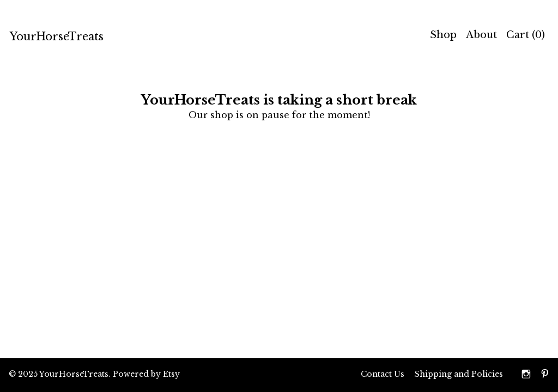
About (481, 35)
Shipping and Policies (459, 374)
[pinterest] (545, 375)
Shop (443, 35)
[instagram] (526, 375)
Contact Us (383, 374)
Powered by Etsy (146, 374)
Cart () (526, 35)
